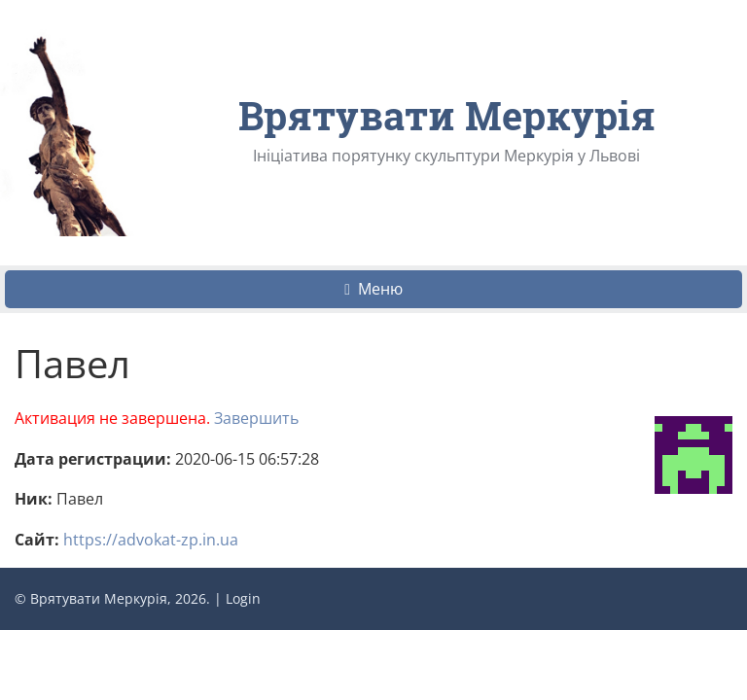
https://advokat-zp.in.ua (151, 540)
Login (243, 598)
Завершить (256, 418)
